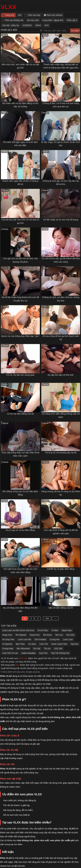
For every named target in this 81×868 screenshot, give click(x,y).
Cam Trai (44, 644)
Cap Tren (43, 653)
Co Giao (32, 644)
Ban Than (20, 644)
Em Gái (37, 649)
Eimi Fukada (40, 639)
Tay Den (75, 644)
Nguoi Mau (67, 630)
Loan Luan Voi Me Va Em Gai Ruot (18, 630)
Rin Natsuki (21, 635)
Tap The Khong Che (60, 653)
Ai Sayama (7, 644)
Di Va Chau (43, 630)
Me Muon (48, 635)
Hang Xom (7, 635)
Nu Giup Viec (8, 639)
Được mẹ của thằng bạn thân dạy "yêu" (20, 336)
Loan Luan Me (25, 639)
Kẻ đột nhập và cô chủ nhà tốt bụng (61, 220)
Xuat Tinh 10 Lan (10, 653)
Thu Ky (47, 649)
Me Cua (59, 635)
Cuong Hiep (8, 649)
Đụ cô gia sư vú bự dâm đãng (20, 530)
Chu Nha (70, 635)
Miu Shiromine (23, 649)
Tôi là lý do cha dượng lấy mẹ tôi (61, 453)
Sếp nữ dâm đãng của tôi (61, 608)
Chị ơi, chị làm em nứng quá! (20, 375)
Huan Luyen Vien (59, 644)
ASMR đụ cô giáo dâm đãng (61, 569)
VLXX (8, 7)
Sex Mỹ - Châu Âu (11, 25)
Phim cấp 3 (72, 20)
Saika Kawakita (28, 653)
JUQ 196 (58, 649)
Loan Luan (68, 639)
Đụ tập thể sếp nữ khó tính (61, 375)
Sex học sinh (33, 20)
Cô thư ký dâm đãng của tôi (20, 414)
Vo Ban (55, 630)
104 (47, 618)
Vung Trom (35, 635)
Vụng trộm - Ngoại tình (53, 20)
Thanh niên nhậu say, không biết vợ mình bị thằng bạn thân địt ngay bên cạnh (61, 68)
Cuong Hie (55, 639)
